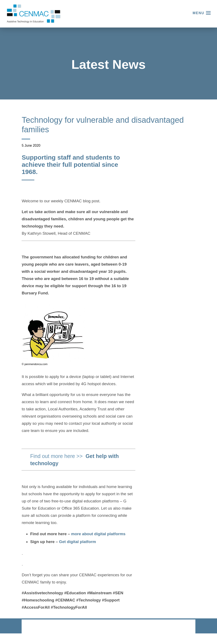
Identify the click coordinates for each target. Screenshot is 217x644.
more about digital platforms (98, 534)
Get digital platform (78, 542)
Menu (198, 13)
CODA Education (184, 627)
